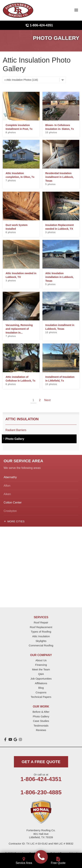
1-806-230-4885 (41, 792)
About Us (41, 660)
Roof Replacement (41, 627)
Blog (41, 688)
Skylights (41, 641)
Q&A (41, 674)
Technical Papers (41, 697)
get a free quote (41, 762)
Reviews (41, 730)
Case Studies (41, 721)
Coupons (41, 692)
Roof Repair (41, 622)
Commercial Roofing (41, 645)
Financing (41, 665)
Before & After (41, 712)
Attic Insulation (22, 419)
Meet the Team (41, 669)
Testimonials (41, 726)
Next (48, 400)
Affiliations (41, 683)
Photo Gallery (15, 439)
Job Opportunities (41, 679)
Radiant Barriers (16, 430)
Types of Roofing (41, 632)
